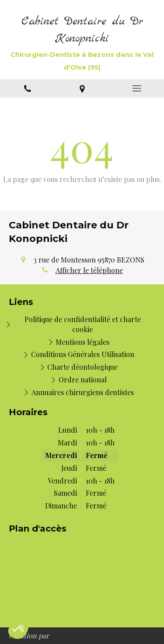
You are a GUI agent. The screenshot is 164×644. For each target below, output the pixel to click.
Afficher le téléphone (89, 270)
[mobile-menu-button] (137, 88)
